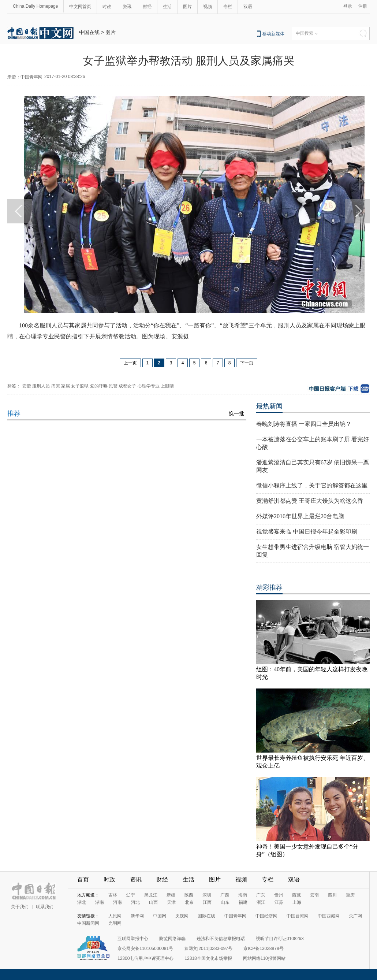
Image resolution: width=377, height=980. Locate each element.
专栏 (228, 7)
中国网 (160, 916)
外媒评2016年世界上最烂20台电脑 (300, 516)
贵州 (279, 895)
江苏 (279, 902)
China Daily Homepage (35, 6)
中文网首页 (80, 7)
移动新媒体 (273, 34)
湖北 (82, 902)
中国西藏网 (329, 916)
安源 (27, 386)
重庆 (350, 895)
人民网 (115, 916)
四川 (332, 895)
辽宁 (131, 895)
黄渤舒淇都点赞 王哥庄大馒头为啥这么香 (310, 501)
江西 (207, 902)
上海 (297, 902)
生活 (167, 7)
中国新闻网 (88, 923)
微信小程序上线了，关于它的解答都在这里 (312, 485)
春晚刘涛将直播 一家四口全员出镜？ (304, 424)
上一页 (130, 363)
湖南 (100, 902)
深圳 (207, 895)
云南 (314, 895)
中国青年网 (235, 916)
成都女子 (127, 386)
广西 (225, 895)
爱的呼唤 (99, 386)
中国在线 (89, 32)
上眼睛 (167, 386)
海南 (243, 895)
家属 (66, 386)
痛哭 (56, 386)
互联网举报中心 (133, 939)
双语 (248, 7)
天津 (171, 902)
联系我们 (45, 907)
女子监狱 (80, 386)
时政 (107, 7)
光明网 (115, 923)
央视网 (182, 916)
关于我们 (20, 907)
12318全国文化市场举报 (208, 958)
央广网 (355, 916)
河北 (135, 902)
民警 (113, 386)
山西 (153, 902)
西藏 (296, 895)
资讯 (127, 7)
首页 (83, 879)
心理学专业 (149, 386)
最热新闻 (269, 406)
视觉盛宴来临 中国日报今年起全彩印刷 (307, 532)
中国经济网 (266, 916)
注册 (363, 6)
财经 (147, 7)
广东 (261, 895)
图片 (187, 7)
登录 (348, 6)
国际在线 (206, 916)
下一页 (247, 363)
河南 (117, 902)
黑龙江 (151, 895)
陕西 (189, 895)
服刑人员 (41, 386)
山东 (225, 902)
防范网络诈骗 (172, 939)
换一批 (236, 414)
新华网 (137, 916)
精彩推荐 (269, 587)
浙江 (261, 902)
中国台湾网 (298, 916)
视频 (208, 7)
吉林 (113, 895)
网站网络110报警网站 (264, 958)
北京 (189, 902)
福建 (243, 902)
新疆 (171, 895)
